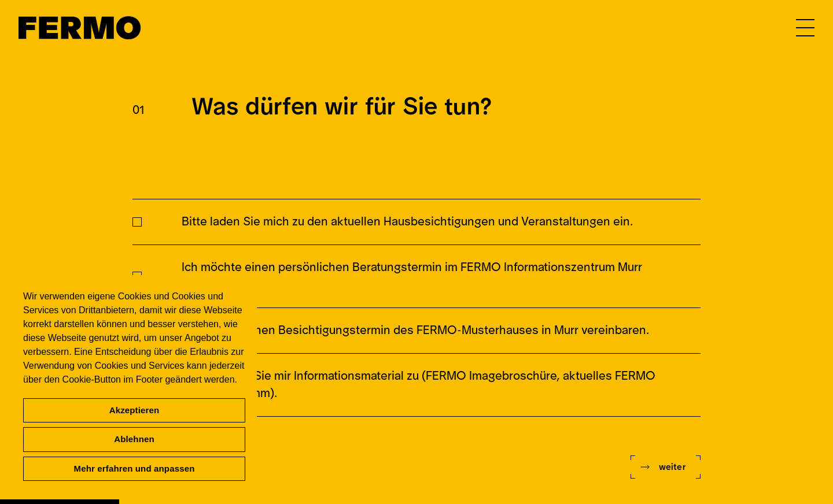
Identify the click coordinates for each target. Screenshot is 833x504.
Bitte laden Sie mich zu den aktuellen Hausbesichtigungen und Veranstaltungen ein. (407, 222)
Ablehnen (134, 439)
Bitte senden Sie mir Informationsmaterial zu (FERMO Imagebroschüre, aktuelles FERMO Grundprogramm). (419, 385)
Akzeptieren (134, 410)
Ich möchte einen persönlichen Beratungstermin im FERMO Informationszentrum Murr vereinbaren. (412, 276)
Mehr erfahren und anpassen (134, 468)
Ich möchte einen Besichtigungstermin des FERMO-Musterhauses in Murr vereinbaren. (415, 330)
